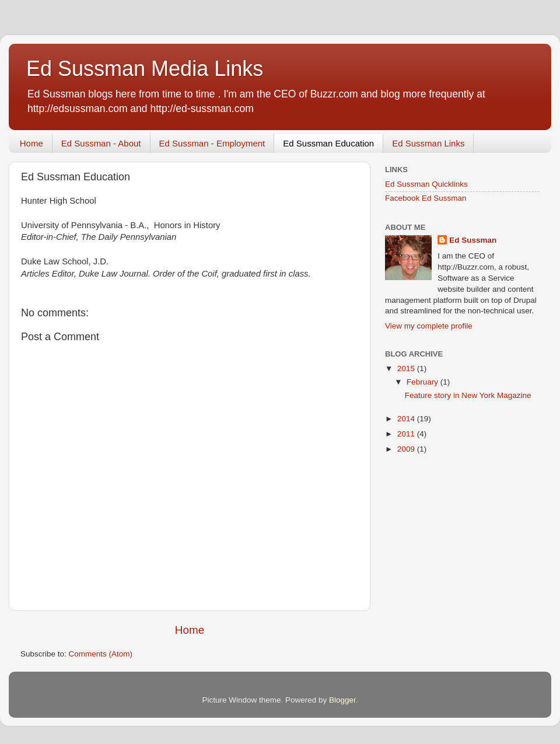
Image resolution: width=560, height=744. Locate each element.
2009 (407, 449)
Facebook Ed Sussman (426, 198)
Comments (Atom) (101, 654)
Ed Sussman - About (101, 143)
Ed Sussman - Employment (212, 143)
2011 (407, 434)
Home (32, 143)
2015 (407, 368)
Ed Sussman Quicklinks (426, 184)
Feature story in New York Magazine (468, 395)
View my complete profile (429, 326)
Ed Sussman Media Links (145, 69)
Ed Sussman (473, 240)
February (423, 382)
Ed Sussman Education (328, 143)
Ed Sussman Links (428, 143)
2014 (407, 419)
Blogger (342, 700)
